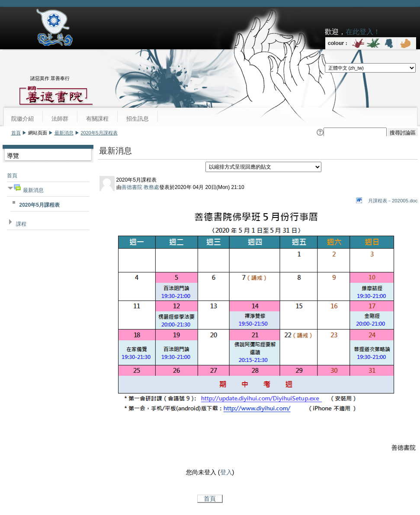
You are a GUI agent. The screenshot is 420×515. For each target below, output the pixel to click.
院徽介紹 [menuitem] (22, 119)
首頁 (16, 133)
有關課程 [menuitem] (97, 119)
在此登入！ (363, 32)
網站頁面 (38, 133)
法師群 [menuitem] (60, 119)
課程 (21, 224)
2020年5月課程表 (99, 133)
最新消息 (64, 133)
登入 (226, 472)
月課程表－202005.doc (393, 201)
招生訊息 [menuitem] (138, 119)
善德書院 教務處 (140, 187)
